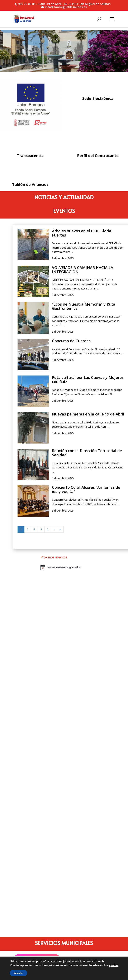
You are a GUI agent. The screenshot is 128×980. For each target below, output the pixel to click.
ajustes (114, 965)
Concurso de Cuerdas (71, 341)
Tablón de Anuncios (30, 184)
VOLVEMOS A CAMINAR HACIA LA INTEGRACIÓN (83, 270)
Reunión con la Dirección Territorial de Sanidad (87, 453)
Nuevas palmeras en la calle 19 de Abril (88, 414)
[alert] (78, 567)
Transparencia (30, 156)
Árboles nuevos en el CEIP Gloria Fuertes (82, 233)
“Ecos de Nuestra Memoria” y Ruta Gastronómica (84, 306)
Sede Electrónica (98, 98)
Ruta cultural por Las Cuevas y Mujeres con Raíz (88, 379)
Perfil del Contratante (98, 156)
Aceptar (18, 973)
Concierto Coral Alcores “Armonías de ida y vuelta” (86, 489)
